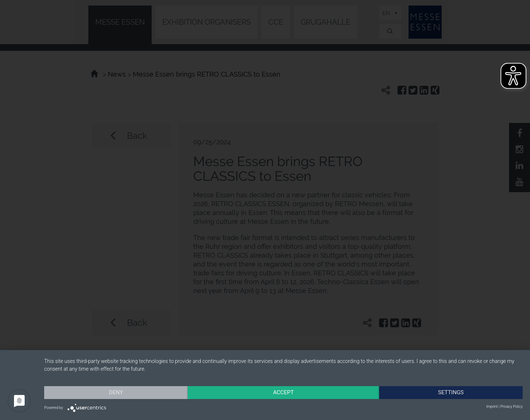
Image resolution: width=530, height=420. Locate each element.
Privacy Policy (512, 407)
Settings (451, 392)
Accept (283, 392)
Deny (116, 392)
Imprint (492, 407)
